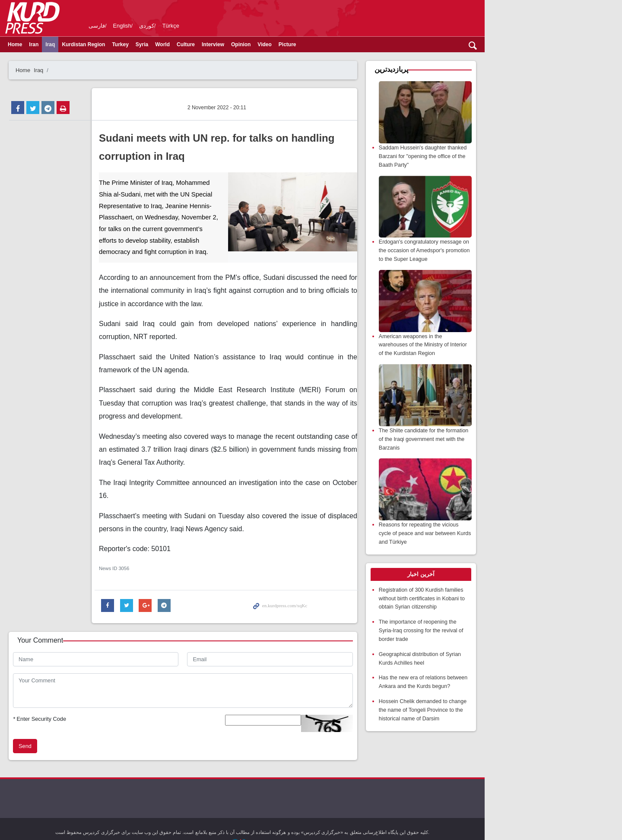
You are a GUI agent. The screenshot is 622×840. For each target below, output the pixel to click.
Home (49, 44)
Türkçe (205, 26)
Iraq (85, 44)
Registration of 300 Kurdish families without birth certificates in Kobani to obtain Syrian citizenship (517, 634)
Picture (322, 44)
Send (60, 702)
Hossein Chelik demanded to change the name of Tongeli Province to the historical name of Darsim (515, 734)
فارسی (131, 26)
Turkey (155, 44)
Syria (176, 44)
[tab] (515, 610)
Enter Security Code (74, 675)
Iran (68, 44)
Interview (248, 44)
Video (299, 44)
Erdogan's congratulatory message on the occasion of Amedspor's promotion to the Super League (516, 272)
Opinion (275, 44)
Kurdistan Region (118, 44)
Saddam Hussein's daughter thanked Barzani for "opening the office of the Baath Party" (517, 167)
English (157, 26)
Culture (220, 44)
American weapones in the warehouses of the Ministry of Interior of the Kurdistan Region (516, 377)
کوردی (181, 26)
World (197, 44)
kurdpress (481, 17)
